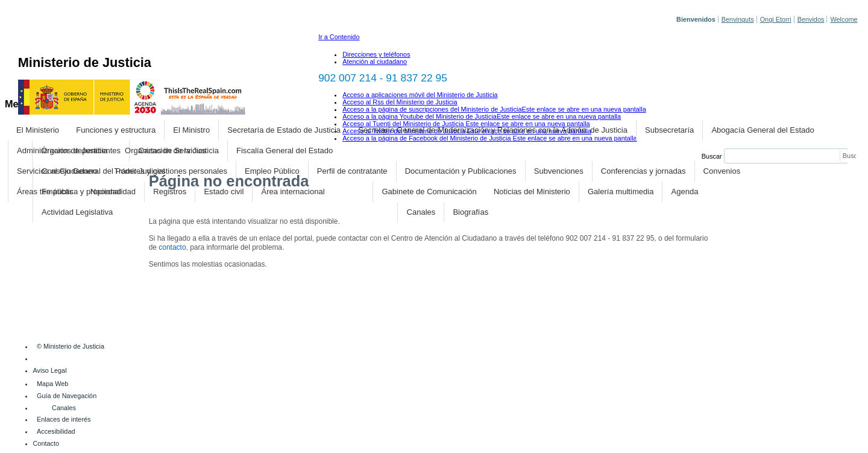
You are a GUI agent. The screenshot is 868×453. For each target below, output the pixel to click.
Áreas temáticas (45, 192)
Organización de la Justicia (172, 150)
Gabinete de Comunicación (429, 192)
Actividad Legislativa (77, 212)
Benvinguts (738, 19)
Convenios (722, 171)
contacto (172, 247)
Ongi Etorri (776, 19)
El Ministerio (38, 130)
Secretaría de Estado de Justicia (284, 130)
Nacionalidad (113, 192)
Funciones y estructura (116, 130)
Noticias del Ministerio (532, 192)
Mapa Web (52, 384)
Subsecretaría (669, 130)
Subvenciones (559, 171)
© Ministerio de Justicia (71, 346)
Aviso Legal (50, 370)
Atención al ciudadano (375, 62)
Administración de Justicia (62, 150)
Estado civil (224, 192)
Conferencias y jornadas (643, 171)
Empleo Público (272, 171)
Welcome (844, 19)
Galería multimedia (621, 192)
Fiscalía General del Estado (285, 150)
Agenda (685, 192)
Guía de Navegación (67, 396)
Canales (421, 212)
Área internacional (293, 192)
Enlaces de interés (64, 419)
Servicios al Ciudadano (57, 171)
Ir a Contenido (339, 37)
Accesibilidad (56, 431)
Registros (170, 192)
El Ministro (191, 130)
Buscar (712, 156)
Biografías (470, 212)
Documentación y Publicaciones (461, 171)
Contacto (46, 443)
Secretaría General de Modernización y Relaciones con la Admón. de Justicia (493, 130)
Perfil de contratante (352, 171)
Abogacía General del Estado (763, 130)
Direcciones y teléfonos (376, 54)
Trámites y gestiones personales (171, 171)
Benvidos (811, 19)
